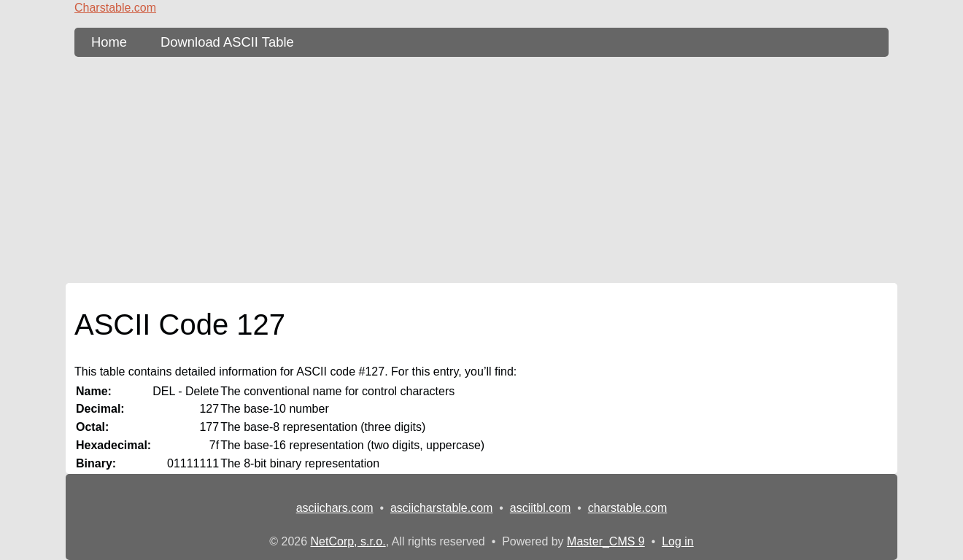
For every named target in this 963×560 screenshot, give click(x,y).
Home (109, 42)
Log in (678, 541)
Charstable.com (115, 8)
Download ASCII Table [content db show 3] (227, 42)
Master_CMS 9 (606, 541)
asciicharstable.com (442, 508)
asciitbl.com (541, 508)
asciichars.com (335, 508)
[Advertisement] (481, 170)
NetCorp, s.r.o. (348, 541)
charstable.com (628, 508)
